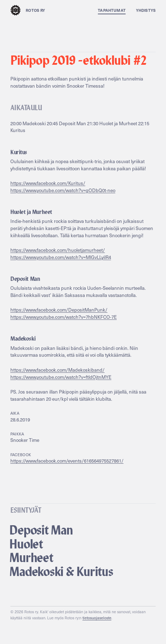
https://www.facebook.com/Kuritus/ (48, 183)
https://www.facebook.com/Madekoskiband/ (57, 370)
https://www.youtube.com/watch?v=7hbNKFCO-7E (64, 317)
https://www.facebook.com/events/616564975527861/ (67, 461)
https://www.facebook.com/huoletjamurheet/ (58, 250)
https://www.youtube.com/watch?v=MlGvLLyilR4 (61, 257)
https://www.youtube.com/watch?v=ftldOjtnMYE (61, 377)
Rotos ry (28, 10)
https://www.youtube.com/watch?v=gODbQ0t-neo (63, 190)
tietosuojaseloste (97, 618)
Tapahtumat (112, 10)
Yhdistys (146, 10)
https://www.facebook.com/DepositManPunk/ (59, 310)
